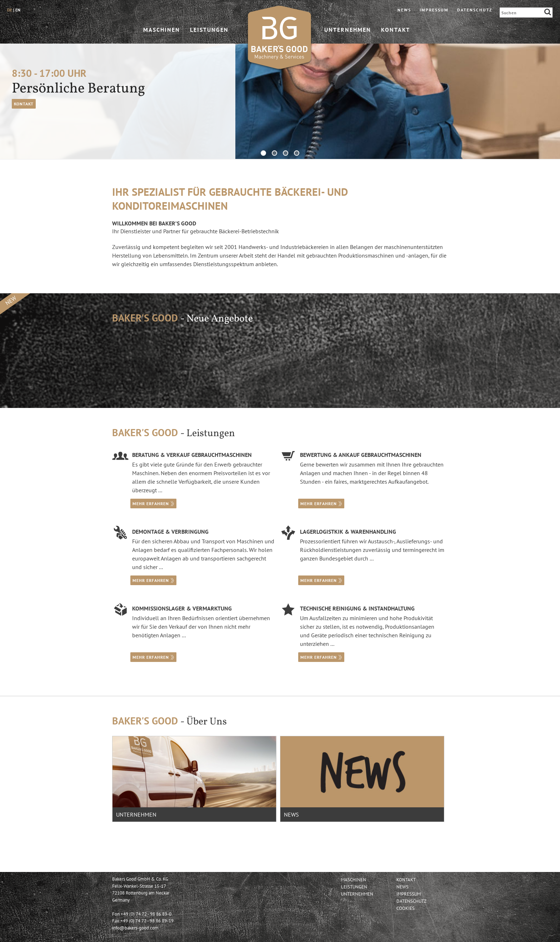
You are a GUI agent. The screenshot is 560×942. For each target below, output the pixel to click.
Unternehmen (348, 30)
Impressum (434, 10)
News (404, 10)
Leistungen (209, 30)
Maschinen (162, 30)
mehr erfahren (153, 504)
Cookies (406, 908)
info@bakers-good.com (135, 928)
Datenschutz (475, 10)
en (18, 10)
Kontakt (396, 30)
